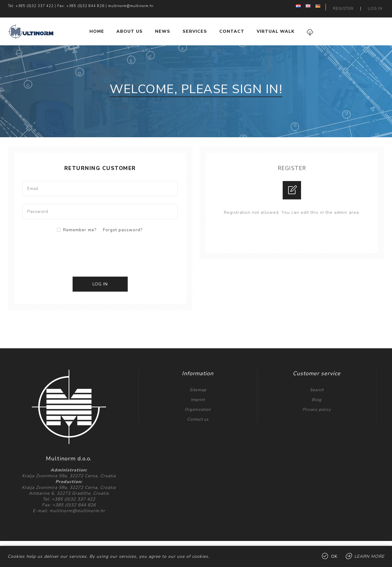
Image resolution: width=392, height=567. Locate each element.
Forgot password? (123, 225)
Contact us (198, 414)
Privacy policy (317, 404)
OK (334, 556)
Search (317, 385)
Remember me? (80, 225)
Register (349, 6)
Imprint (198, 395)
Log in (377, 6)
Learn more (369, 556)
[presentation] (100, 249)
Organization (198, 404)
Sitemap (198, 385)
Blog (317, 395)
